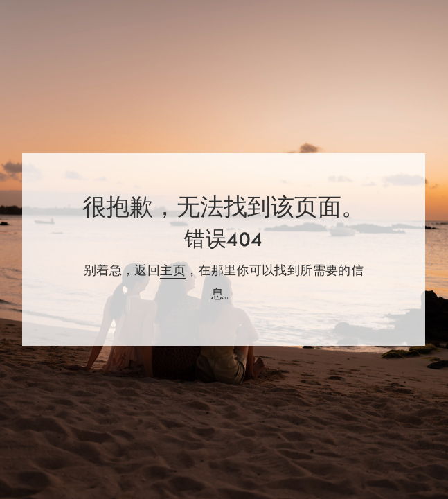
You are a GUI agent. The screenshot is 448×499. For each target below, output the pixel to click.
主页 (173, 270)
